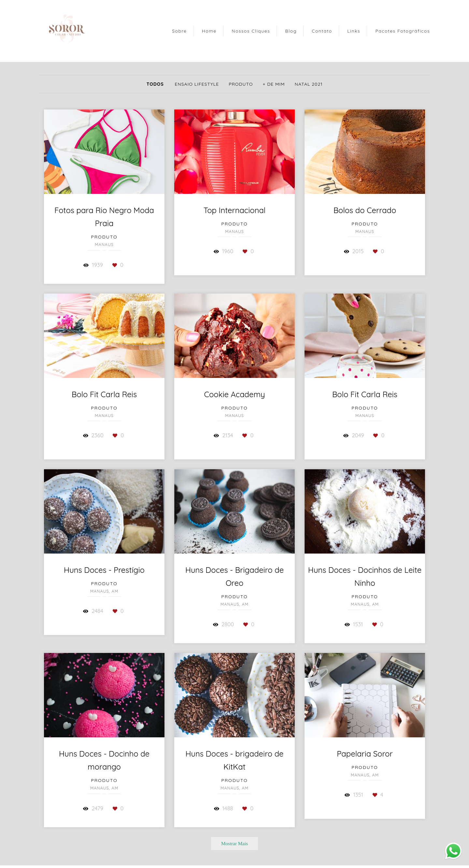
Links (354, 31)
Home (209, 31)
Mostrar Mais (234, 843)
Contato (322, 31)
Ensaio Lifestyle (197, 84)
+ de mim (274, 84)
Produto (241, 84)
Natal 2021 (309, 84)
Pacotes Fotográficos (403, 31)
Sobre (179, 31)
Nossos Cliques (251, 31)
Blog (291, 31)
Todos (155, 84)
